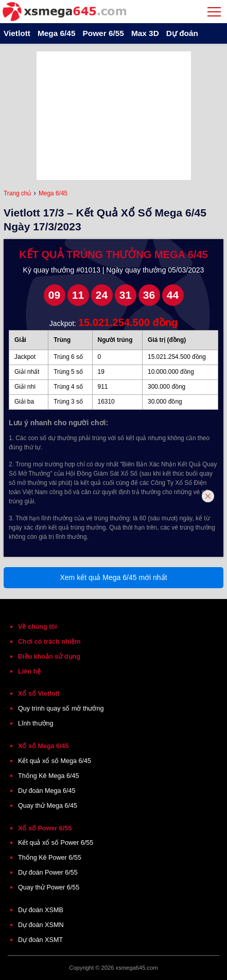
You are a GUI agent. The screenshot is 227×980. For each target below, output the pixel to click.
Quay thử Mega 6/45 (48, 806)
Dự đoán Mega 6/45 (47, 791)
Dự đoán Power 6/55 (48, 873)
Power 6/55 (103, 33)
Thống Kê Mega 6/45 (49, 776)
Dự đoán (182, 33)
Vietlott (17, 33)
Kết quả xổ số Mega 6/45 (55, 761)
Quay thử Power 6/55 (49, 887)
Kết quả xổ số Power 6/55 (56, 843)
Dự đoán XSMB (41, 910)
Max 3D (145, 33)
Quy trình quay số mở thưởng (61, 709)
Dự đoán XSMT (40, 940)
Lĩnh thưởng (36, 723)
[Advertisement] (114, 116)
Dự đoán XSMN (41, 925)
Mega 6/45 (57, 33)
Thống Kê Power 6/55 (50, 858)
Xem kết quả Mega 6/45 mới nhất (113, 577)
